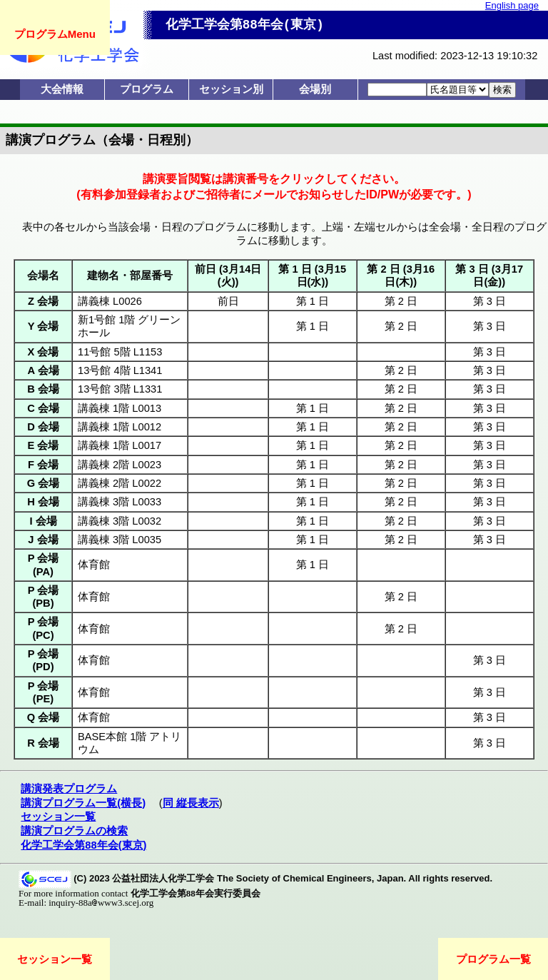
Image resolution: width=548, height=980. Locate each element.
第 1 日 (313, 301)
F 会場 (43, 465)
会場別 (315, 89)
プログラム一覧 (493, 959)
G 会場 (43, 483)
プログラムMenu (55, 34)
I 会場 (43, 521)
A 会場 (43, 370)
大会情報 (62, 89)
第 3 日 (489, 301)
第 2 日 (401, 301)
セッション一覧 (55, 959)
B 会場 (43, 389)
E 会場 (44, 445)
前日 (228, 301)
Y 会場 (44, 326)
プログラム (147, 89)
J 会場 (43, 540)
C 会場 (43, 408)
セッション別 (231, 89)
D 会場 (43, 427)
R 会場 (43, 743)
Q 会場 (43, 717)
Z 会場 (43, 301)
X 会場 (44, 352)
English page (512, 5)
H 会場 (43, 502)
